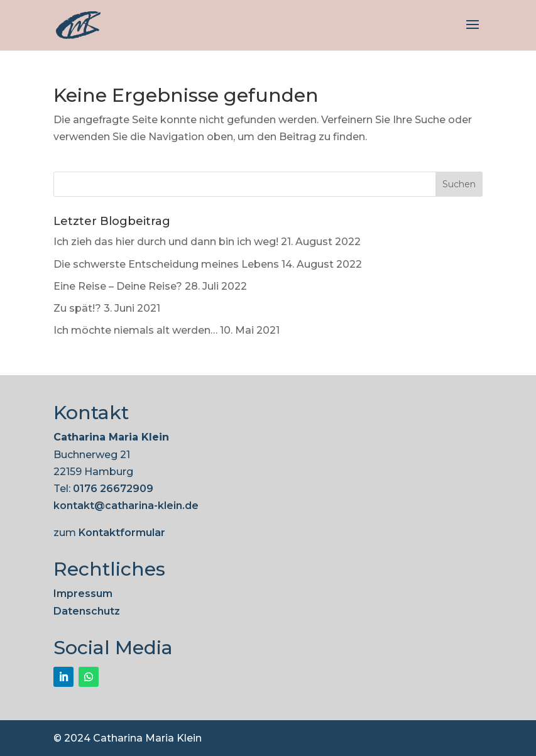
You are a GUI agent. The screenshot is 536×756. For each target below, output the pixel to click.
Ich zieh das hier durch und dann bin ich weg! (166, 242)
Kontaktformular (122, 533)
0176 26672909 (113, 489)
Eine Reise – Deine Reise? (118, 286)
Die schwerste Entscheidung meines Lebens (166, 264)
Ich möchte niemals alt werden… (135, 330)
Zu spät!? (77, 308)
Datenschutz (87, 611)
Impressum (83, 594)
